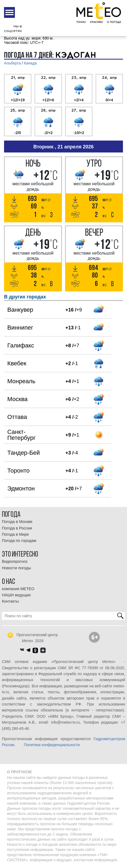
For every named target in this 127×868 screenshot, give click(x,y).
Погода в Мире (15, 534)
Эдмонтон (21, 488)
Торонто (19, 471)
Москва (17, 399)
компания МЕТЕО (18, 589)
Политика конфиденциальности (52, 745)
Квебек (17, 363)
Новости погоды (16, 568)
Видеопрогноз (15, 561)
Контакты (10, 601)
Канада (30, 63)
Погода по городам (19, 541)
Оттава (17, 417)
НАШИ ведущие (16, 595)
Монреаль (21, 381)
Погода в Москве (17, 522)
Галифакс (21, 345)
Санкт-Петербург (21, 435)
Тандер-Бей (24, 453)
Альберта (12, 63)
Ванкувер (20, 310)
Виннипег (20, 328)
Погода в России (17, 528)
